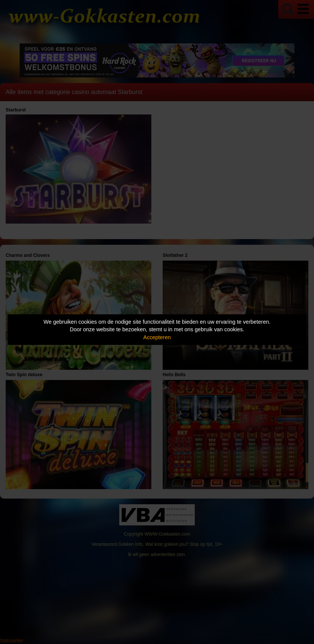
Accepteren (157, 337)
